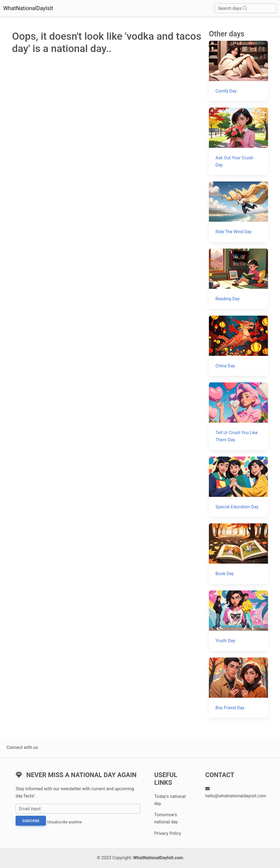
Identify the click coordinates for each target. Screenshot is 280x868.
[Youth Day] (238, 621)
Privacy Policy (168, 833)
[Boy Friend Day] (238, 688)
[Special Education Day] (238, 487)
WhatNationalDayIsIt (28, 8)
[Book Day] (238, 554)
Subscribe (31, 821)
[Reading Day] (238, 279)
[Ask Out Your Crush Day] (238, 141)
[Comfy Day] (238, 71)
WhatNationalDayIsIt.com (158, 858)
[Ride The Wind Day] (238, 212)
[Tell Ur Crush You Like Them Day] (238, 416)
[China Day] (238, 346)
